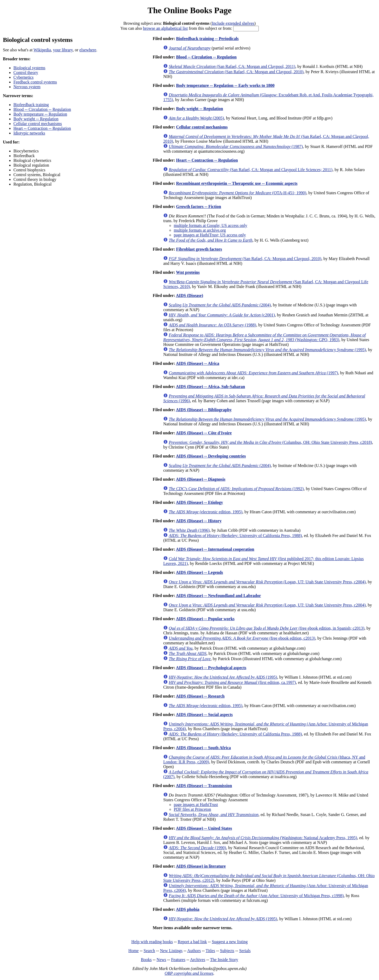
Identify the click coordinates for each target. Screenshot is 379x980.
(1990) (197, 848)
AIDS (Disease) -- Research (200, 696)
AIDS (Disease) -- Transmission (204, 786)
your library (63, 50)
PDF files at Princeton (192, 809)
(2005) (196, 118)
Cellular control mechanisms (38, 124)
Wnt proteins (188, 272)
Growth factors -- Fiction (199, 207)
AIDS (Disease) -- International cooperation (215, 549)
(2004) (220, 305)
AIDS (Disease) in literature (201, 866)
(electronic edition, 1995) (206, 512)
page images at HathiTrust (196, 805)
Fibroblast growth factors (199, 249)
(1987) (236, 146)
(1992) (236, 489)
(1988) (212, 325)
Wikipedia (42, 50)
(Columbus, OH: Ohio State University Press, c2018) (270, 442)
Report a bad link (192, 942)
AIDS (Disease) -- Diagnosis (201, 479)
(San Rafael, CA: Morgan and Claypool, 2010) (236, 72)
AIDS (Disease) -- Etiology (199, 502)
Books (146, 960)
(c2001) (222, 315)
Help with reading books (152, 942)
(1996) (189, 530)
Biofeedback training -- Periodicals (207, 39)
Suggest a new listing (230, 942)
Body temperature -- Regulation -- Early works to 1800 (225, 85)
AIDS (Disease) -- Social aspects (204, 715)
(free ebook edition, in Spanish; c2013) (266, 628)
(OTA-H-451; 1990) (237, 193)
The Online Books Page (189, 10)
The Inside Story (224, 960)
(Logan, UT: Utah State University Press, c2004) (267, 582)
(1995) (267, 350)
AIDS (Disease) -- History (199, 521)
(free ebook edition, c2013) (242, 638)
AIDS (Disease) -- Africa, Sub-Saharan (210, 387)
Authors (194, 951)
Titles (210, 951)
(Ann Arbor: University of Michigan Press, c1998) (256, 896)
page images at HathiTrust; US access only (210, 235)
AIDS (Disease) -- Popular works (205, 619)
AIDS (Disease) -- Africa (198, 363)
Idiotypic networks (29, 133)
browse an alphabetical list (165, 28)
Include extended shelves (233, 23)
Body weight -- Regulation (36, 119)
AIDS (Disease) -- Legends (199, 572)
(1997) (253, 373)
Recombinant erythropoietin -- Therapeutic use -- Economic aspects (237, 183)
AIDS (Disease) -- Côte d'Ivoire (204, 433)
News (161, 960)
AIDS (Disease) (189, 295)
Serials (245, 951)
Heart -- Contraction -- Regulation (42, 128)
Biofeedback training (31, 105)
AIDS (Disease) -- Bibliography (204, 410)
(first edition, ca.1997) (232, 682)
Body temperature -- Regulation (40, 114)
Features (178, 960)
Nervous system (27, 87)
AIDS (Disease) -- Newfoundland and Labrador (218, 596)
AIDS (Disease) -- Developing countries (211, 456)
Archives (198, 960)
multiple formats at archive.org (200, 230)
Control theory (26, 73)
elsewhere (88, 50)
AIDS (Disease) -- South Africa (203, 748)
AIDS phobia (188, 909)
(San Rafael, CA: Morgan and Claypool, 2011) (232, 66)
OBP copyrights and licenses (189, 973)
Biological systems (29, 68)
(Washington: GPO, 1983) (264, 337)
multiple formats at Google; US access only (210, 225)
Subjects (227, 951)
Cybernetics (23, 77)
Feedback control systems (35, 82)
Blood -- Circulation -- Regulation (42, 109)
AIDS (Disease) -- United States (204, 828)
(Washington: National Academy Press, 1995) (263, 838)
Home (134, 951)
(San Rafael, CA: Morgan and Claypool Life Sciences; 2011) (251, 170)
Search (149, 951)
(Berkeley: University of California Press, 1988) (235, 536)
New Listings (171, 951)
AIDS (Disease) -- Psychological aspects (211, 668)
